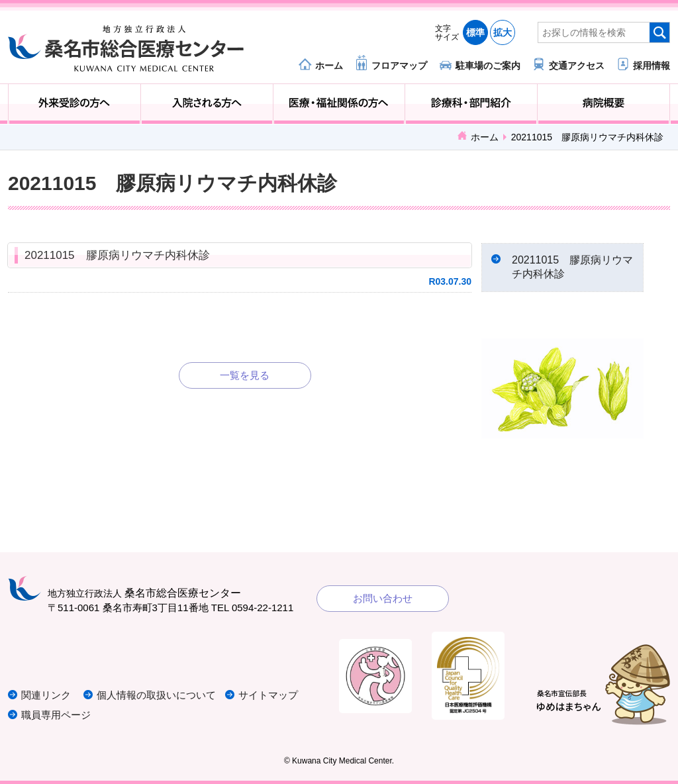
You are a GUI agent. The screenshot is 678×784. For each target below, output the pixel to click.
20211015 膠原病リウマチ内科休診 (117, 255)
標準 (475, 32)
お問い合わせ (383, 598)
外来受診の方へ (74, 104)
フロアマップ (399, 65)
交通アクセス (577, 65)
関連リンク (46, 695)
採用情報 (652, 65)
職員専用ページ (56, 715)
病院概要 (604, 104)
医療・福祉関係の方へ (339, 104)
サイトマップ (268, 695)
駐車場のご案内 (488, 65)
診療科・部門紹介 (471, 104)
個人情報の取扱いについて (156, 695)
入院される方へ (207, 104)
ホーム (329, 65)
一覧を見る (245, 375)
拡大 (503, 32)
